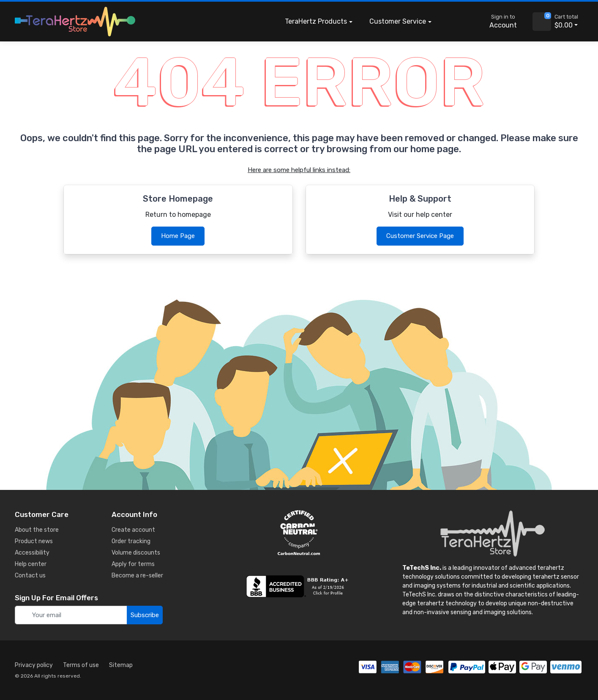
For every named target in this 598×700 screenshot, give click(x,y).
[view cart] (542, 22)
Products (316, 22)
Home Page (178, 236)
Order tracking (131, 541)
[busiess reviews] (299, 586)
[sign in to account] (497, 22)
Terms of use (81, 665)
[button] (453, 22)
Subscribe (145, 615)
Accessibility (32, 553)
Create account (133, 530)
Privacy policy (34, 665)
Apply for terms (133, 564)
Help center (31, 564)
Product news (34, 541)
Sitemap (121, 665)
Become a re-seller (137, 576)
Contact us (30, 576)
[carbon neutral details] (299, 533)
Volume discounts (136, 553)
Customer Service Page (420, 236)
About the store (37, 530)
